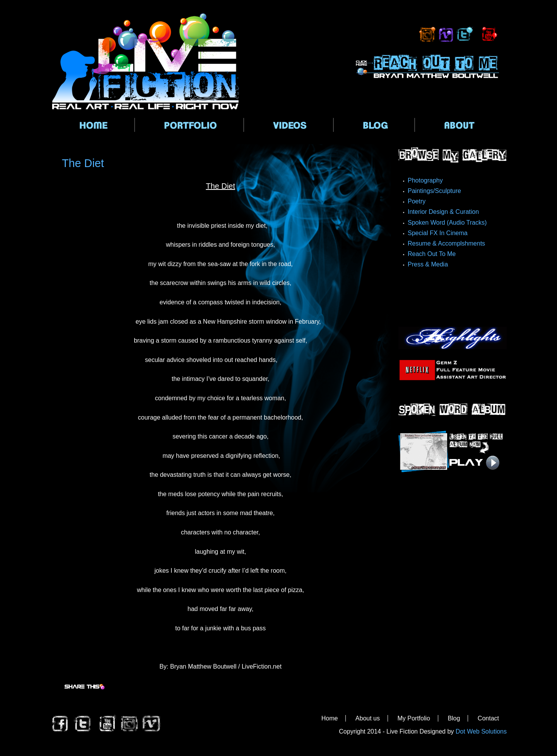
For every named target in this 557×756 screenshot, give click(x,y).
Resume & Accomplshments (446, 243)
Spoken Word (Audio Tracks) (447, 223)
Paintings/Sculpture (434, 191)
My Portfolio (413, 718)
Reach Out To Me (432, 254)
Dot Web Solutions (481, 731)
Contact (488, 718)
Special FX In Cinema (438, 233)
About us (368, 718)
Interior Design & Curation (443, 212)
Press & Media (428, 264)
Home (330, 718)
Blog (454, 718)
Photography (425, 180)
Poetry (417, 201)
